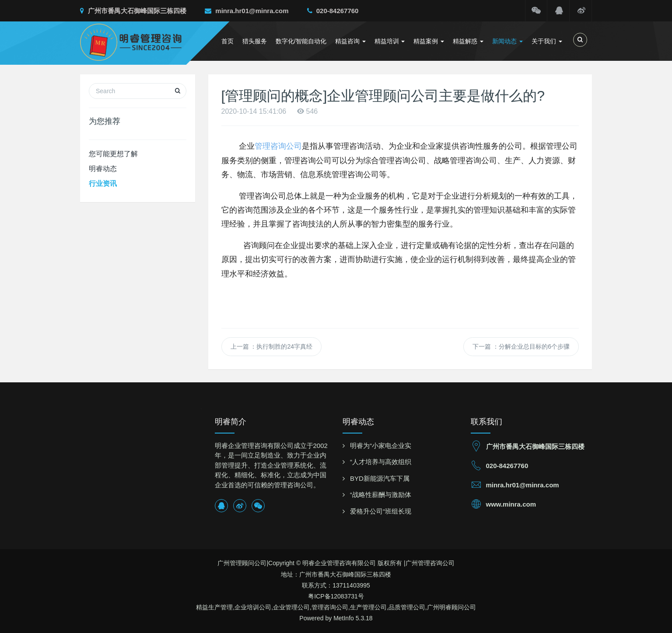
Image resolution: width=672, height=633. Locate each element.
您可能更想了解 (113, 154)
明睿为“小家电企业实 (381, 446)
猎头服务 (255, 41)
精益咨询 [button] (350, 41)
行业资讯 (103, 184)
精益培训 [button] (390, 41)
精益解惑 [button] (468, 41)
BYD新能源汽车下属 (380, 478)
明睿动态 (103, 169)
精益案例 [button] (429, 41)
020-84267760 (333, 11)
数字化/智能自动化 (301, 41)
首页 (227, 41)
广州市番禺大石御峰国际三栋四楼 (133, 11)
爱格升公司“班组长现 (381, 511)
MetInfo (344, 618)
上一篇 (271, 346)
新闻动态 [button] (507, 41)
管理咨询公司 (278, 146)
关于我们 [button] (547, 41)
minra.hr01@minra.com (247, 11)
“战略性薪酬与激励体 (381, 495)
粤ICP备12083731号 (336, 596)
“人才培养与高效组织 (381, 462)
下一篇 (521, 346)
